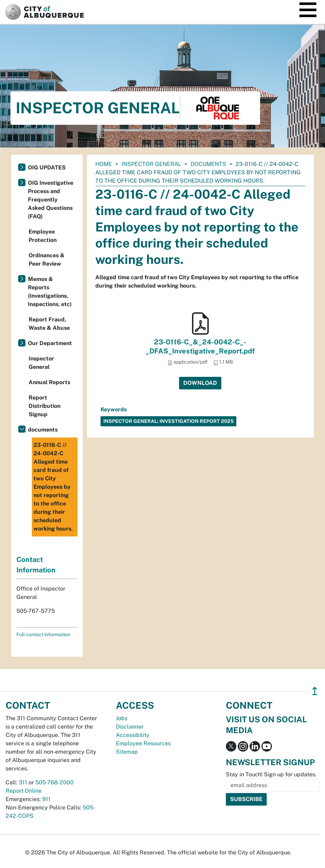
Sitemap (127, 752)
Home (104, 164)
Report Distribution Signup (45, 406)
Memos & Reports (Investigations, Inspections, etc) (50, 292)
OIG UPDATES (47, 167)
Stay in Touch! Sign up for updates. (271, 774)
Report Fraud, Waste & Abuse (49, 324)
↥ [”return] (315, 691)
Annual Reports (49, 382)
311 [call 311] (23, 782)
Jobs (122, 718)
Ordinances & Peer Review (47, 260)
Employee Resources (143, 743)
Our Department (50, 343)
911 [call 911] (46, 799)
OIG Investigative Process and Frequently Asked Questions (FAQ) (51, 200)
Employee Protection (43, 236)
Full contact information (43, 634)
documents (208, 164)
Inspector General (151, 164)
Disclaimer (130, 727)
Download (200, 383)
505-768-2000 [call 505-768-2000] (54, 782)
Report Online (24, 791)
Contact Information (36, 565)
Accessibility (133, 735)
